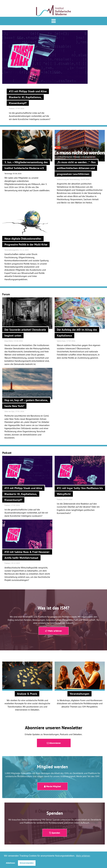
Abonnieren (54, 743)
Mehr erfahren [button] (83, 856)
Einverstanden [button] (27, 863)
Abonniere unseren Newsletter (54, 728)
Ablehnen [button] (10, 863)
